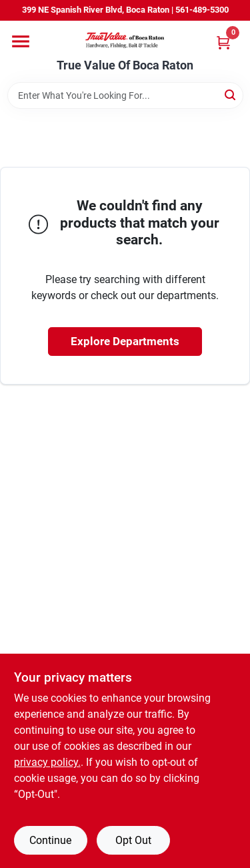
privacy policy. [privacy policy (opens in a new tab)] (47, 762)
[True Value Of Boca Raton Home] (125, 40)
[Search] (231, 94)
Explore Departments (125, 341)
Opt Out (133, 840)
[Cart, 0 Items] (223, 42)
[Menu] (21, 41)
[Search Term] (125, 95)
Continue (50, 840)
